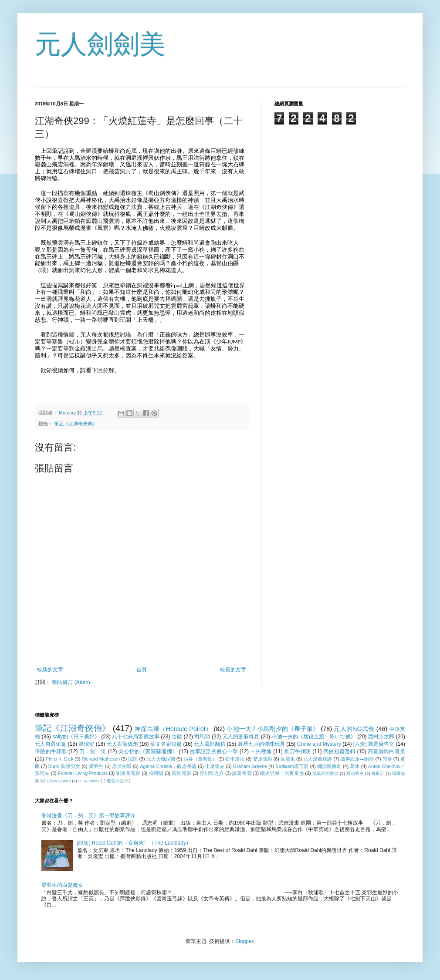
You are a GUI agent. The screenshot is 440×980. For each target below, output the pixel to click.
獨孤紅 (378, 773)
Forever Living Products (83, 773)
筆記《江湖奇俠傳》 (76, 424)
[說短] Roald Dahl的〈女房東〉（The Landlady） (134, 843)
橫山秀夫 (355, 773)
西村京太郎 (381, 737)
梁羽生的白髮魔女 (62, 885)
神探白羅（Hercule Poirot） (173, 729)
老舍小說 (115, 781)
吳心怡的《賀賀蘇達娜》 (148, 751)
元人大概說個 (161, 759)
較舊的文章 (233, 670)
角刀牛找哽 (297, 751)
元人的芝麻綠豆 (241, 737)
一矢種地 (261, 751)
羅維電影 (181, 773)
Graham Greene (250, 766)
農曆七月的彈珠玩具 (261, 744)
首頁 (142, 670)
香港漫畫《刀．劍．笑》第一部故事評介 (88, 815)
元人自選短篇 (51, 744)
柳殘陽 (156, 773)
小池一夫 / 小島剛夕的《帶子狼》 (273, 729)
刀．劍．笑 (93, 751)
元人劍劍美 (100, 44)
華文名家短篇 (166, 744)
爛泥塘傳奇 (329, 766)
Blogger (244, 941)
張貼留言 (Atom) (71, 682)
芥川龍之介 (212, 773)
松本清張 (235, 759)
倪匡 (133, 759)
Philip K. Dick (60, 759)
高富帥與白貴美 (386, 751)
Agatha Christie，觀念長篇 (168, 766)
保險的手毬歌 (51, 751)
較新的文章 (50, 670)
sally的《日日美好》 (76, 737)
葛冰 (355, 766)
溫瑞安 (86, 744)
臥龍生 (288, 759)
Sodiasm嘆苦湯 (292, 766)
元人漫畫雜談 (318, 759)
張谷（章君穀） (200, 759)
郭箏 (387, 759)
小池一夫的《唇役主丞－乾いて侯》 (313, 737)
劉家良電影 (129, 773)
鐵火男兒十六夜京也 (282, 773)
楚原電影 (263, 759)
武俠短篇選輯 (339, 751)
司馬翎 (202, 737)
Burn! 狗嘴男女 (64, 766)
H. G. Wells (89, 781)
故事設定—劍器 (357, 759)
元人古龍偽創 (122, 744)
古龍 (177, 737)
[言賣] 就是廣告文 (374, 744)
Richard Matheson (101, 759)
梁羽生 (96, 766)
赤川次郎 (122, 766)
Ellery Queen (59, 781)
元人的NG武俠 (354, 729)
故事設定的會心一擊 (214, 751)
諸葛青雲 (242, 773)
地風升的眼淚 (326, 773)
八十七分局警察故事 (136, 737)
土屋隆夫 (215, 766)
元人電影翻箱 (210, 744)
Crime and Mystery (319, 744)
